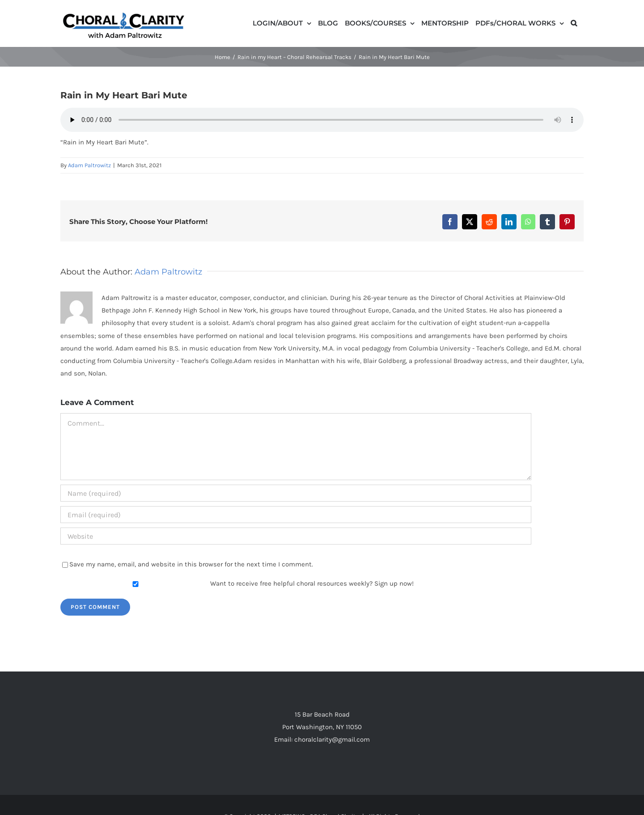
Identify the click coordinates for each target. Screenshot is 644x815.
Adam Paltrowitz (89, 165)
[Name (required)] (296, 493)
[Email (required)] (296, 515)
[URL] (296, 536)
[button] (574, 22)
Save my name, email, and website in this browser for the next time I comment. (191, 564)
